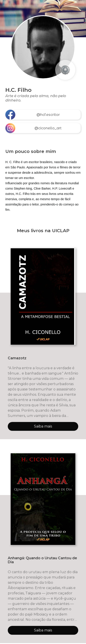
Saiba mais (43, 426)
